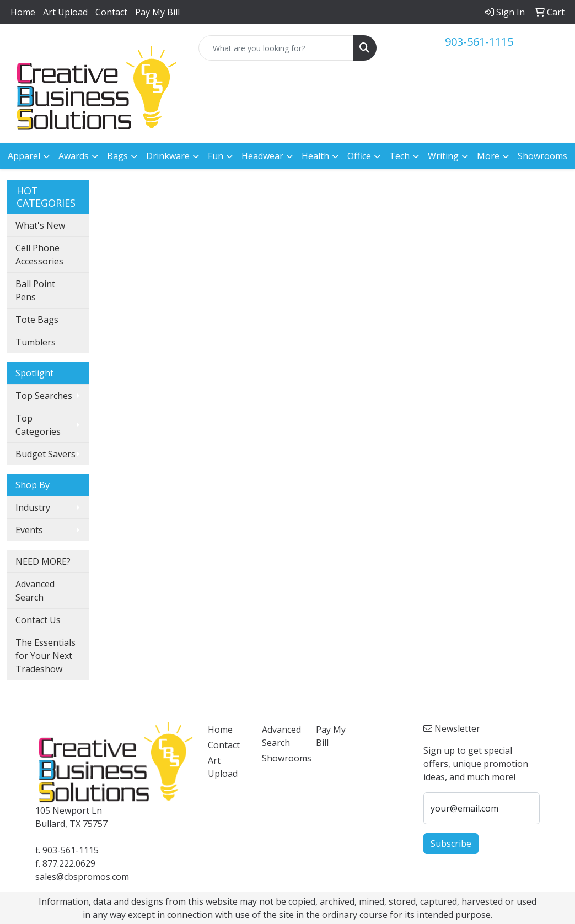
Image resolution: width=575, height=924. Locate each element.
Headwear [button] (262, 156)
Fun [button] (216, 156)
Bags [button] (117, 156)
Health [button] (315, 156)
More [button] (488, 156)
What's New (40, 225)
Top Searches (44, 396)
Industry (33, 507)
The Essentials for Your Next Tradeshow (45, 656)
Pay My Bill (157, 12)
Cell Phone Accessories (39, 255)
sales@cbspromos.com (82, 877)
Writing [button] (443, 156)
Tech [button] (399, 156)
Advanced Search (35, 591)
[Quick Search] (276, 48)
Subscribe (451, 844)
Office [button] (359, 156)
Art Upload (65, 12)
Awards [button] (74, 156)
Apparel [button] (24, 156)
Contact (111, 12)
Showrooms (542, 156)
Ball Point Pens (35, 290)
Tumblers (36, 342)
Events (29, 530)
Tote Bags (37, 320)
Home (23, 12)
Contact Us (38, 620)
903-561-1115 (479, 42)
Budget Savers (45, 454)
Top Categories (38, 425)
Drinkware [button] (168, 156)
